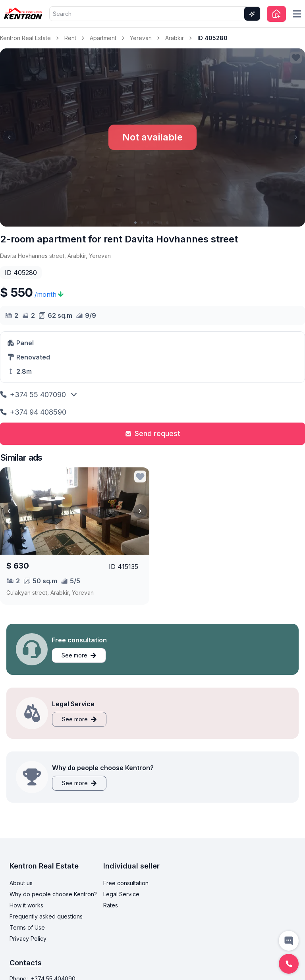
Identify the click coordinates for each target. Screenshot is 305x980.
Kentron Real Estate (25, 38)
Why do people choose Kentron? (53, 894)
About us (21, 883)
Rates (111, 905)
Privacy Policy (28, 939)
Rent (70, 38)
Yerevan (141, 38)
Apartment (103, 38)
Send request (153, 433)
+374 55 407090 (33, 395)
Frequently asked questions (46, 916)
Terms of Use (27, 927)
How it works (26, 905)
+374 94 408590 (33, 412)
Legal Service (121, 894)
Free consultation (126, 883)
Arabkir (175, 38)
